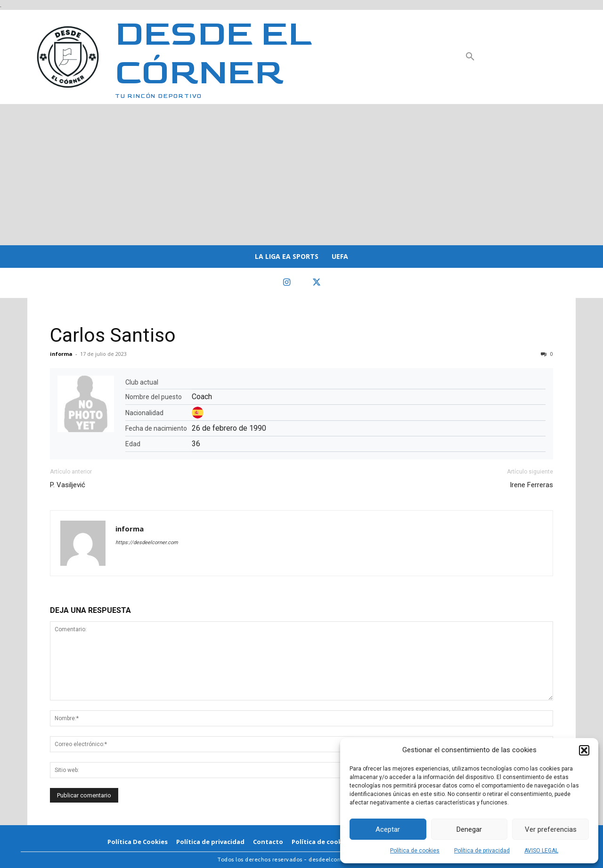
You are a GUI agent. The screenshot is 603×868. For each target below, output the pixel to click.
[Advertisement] (301, 175)
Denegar (469, 829)
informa (61, 354)
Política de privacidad (482, 851)
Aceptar (388, 829)
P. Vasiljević (68, 485)
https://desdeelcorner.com (147, 542)
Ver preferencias (551, 829)
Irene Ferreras (531, 485)
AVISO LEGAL (541, 851)
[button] (584, 750)
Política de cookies (415, 851)
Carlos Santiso (113, 335)
